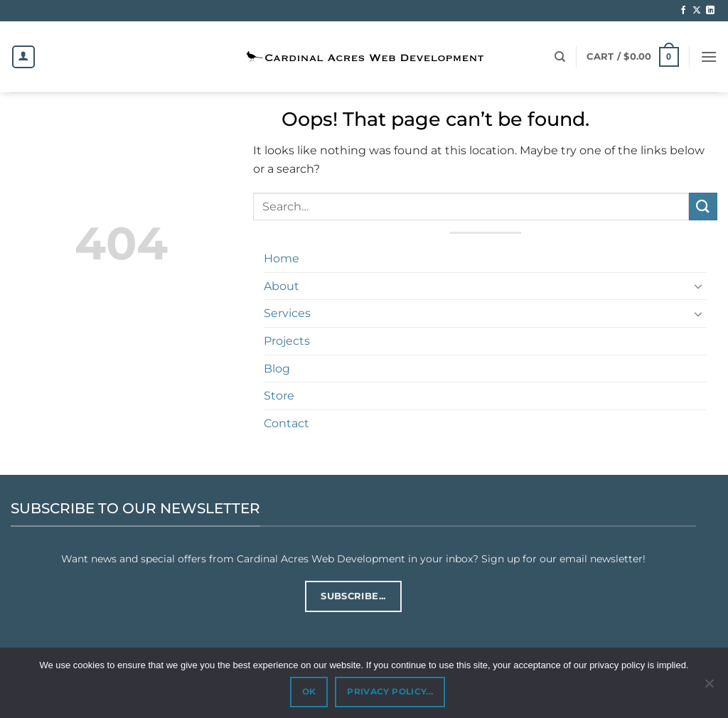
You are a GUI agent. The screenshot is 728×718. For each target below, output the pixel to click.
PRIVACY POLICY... (390, 691)
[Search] (560, 57)
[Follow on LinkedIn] (710, 11)
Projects (287, 341)
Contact (287, 423)
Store (279, 396)
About (282, 286)
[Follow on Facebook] (683, 11)
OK (309, 691)
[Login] (23, 57)
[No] (709, 687)
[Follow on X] (697, 11)
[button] (632, 57)
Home (282, 258)
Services (287, 313)
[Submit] (703, 207)
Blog (277, 369)
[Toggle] (698, 286)
